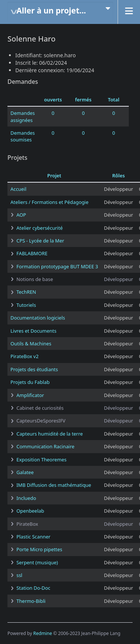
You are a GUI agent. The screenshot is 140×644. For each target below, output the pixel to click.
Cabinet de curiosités (40, 408)
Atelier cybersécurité (40, 228)
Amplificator (30, 395)
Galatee (25, 472)
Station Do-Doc (33, 588)
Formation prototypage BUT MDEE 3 (57, 266)
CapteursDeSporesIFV (41, 421)
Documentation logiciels (38, 318)
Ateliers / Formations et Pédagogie (49, 202)
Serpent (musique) (37, 562)
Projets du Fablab (30, 382)
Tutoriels (26, 305)
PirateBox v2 (24, 356)
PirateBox (27, 524)
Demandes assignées (23, 116)
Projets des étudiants (34, 369)
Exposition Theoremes (41, 460)
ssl (19, 575)
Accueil (18, 189)
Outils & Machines (31, 344)
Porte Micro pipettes (39, 549)
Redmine (43, 633)
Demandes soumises (23, 136)
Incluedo (26, 498)
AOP (21, 215)
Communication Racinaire (45, 446)
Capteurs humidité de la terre (50, 434)
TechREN (26, 292)
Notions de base (35, 279)
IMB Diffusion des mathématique (54, 485)
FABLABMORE (32, 253)
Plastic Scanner (33, 537)
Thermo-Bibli (31, 601)
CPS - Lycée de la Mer (40, 241)
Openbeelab (30, 511)
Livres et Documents (33, 331)
